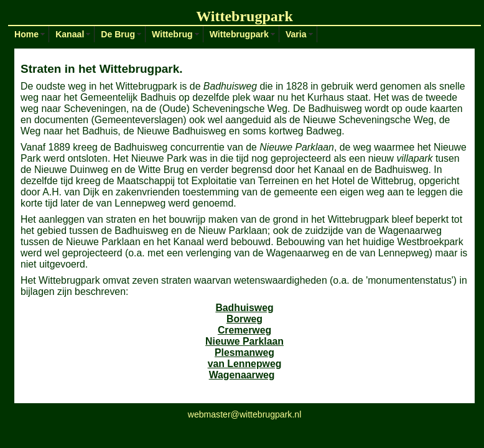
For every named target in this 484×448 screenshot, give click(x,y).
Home (26, 34)
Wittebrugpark (239, 34)
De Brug (118, 34)
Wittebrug (172, 34)
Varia (296, 34)
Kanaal (70, 34)
